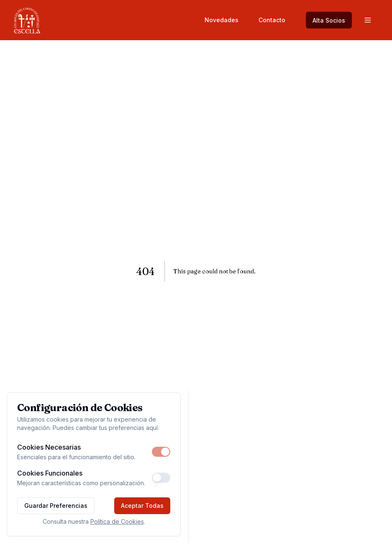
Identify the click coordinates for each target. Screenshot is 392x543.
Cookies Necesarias (49, 447)
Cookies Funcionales (50, 473)
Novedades (222, 20)
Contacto (272, 20)
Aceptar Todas (142, 506)
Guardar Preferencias (56, 506)
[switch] (161, 452)
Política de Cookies (117, 521)
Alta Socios (329, 20)
